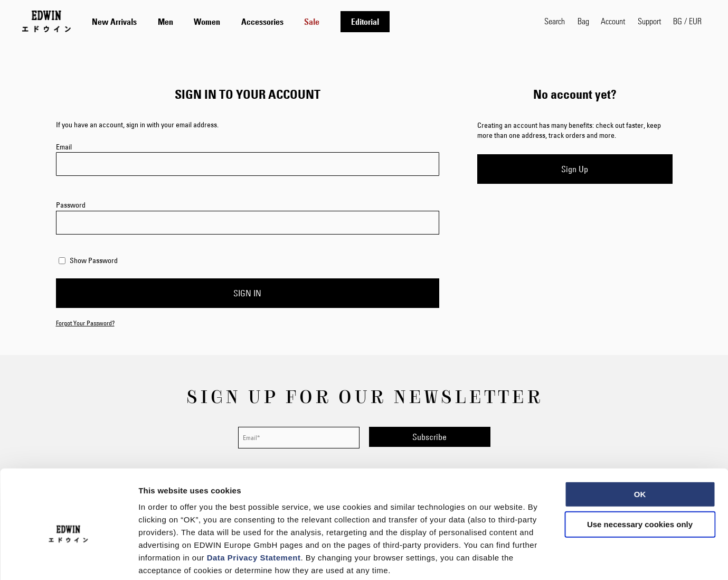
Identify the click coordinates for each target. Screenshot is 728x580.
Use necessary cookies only (640, 471)
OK (640, 440)
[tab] (308, 21)
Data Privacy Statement (254, 504)
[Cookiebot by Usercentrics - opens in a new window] (68, 559)
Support (649, 21)
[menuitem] (114, 22)
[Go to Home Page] (46, 21)
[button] (687, 21)
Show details (554, 559)
